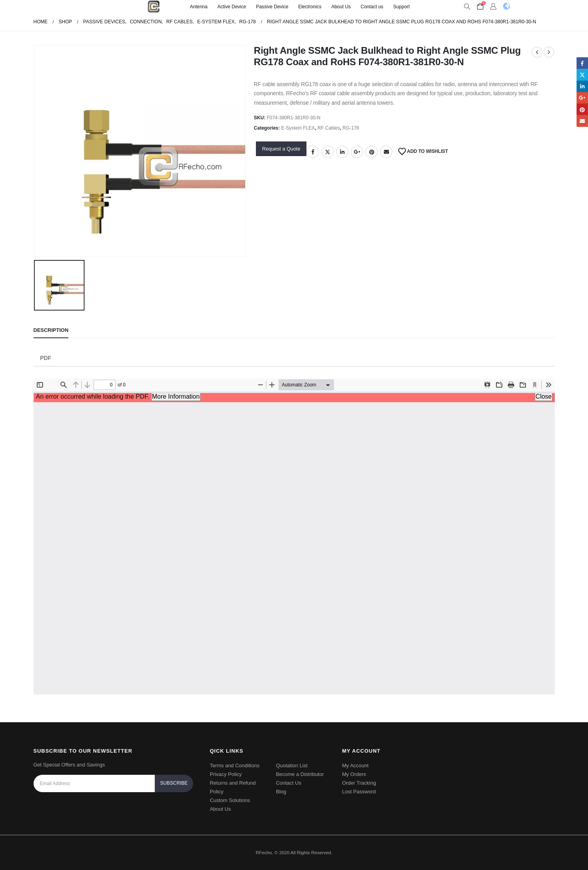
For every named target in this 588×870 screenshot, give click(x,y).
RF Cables (329, 128)
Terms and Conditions (235, 765)
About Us (341, 7)
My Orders (354, 774)
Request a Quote (281, 149)
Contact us (372, 7)
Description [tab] (51, 330)
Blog (281, 792)
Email (386, 152)
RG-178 (351, 128)
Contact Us (289, 783)
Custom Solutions (230, 800)
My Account (355, 765)
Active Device (232, 7)
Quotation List (292, 765)
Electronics (310, 7)
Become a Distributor (300, 774)
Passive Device (272, 7)
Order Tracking (359, 783)
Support (402, 7)
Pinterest (372, 152)
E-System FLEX (298, 128)
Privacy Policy (226, 774)
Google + (357, 152)
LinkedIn (342, 152)
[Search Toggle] (467, 7)
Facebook (313, 152)
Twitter (328, 152)
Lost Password (359, 792)
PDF (46, 358)
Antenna (199, 7)
